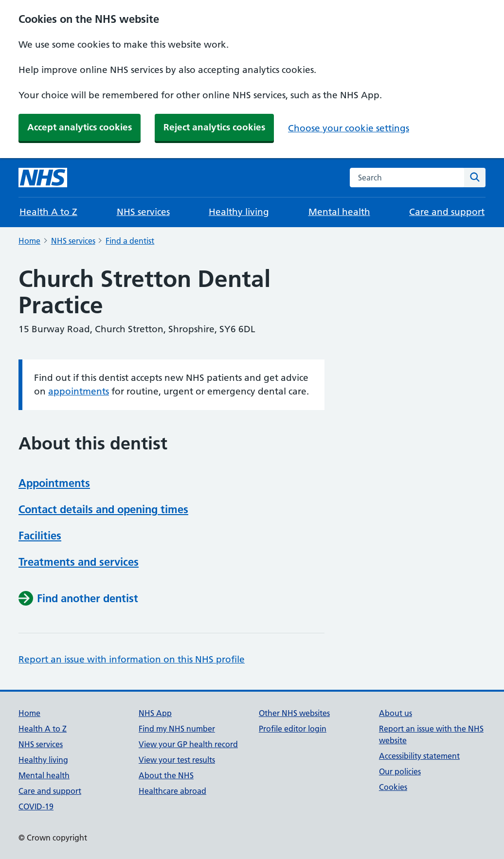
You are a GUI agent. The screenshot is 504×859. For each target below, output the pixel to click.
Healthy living (239, 212)
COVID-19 (36, 806)
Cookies (393, 787)
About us (396, 713)
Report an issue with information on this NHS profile (132, 659)
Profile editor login (293, 729)
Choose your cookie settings (349, 128)
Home (29, 241)
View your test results (177, 760)
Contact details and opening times (103, 509)
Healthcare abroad (172, 791)
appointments (79, 391)
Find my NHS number (177, 729)
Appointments (54, 483)
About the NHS (166, 775)
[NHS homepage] (43, 178)
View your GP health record (188, 744)
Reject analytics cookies (214, 127)
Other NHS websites (294, 713)
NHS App (155, 713)
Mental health (339, 212)
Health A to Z (48, 212)
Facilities (40, 536)
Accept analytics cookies (80, 127)
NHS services (143, 212)
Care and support (447, 212)
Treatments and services (79, 562)
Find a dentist (130, 241)
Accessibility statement (419, 756)
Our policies (400, 771)
